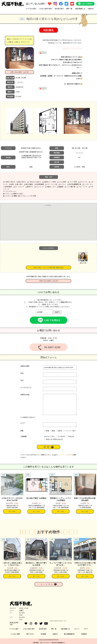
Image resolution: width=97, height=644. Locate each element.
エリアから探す (31, 9)
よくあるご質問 (15, 634)
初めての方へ (30, 634)
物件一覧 (69, 9)
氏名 (22, 373)
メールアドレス (26, 387)
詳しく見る (12, 511)
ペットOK (28, 39)
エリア (23, 423)
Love (43, 53)
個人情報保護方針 (69, 634)
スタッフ (77, 629)
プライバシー (62, 455)
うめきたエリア (17, 39)
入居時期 (23, 436)
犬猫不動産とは (80, 9)
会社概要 (43, 634)
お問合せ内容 (25, 395)
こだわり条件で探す (46, 9)
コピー (57, 312)
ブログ (86, 629)
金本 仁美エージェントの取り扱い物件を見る (49, 267)
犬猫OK (11, 42)
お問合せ (91, 9)
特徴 (22, 431)
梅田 (9, 39)
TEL (22, 380)
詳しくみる (12, 576)
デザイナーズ (25, 42)
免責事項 (84, 634)
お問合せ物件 (25, 366)
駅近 (17, 42)
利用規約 (70, 455)
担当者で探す (59, 9)
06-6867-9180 (22, 614)
